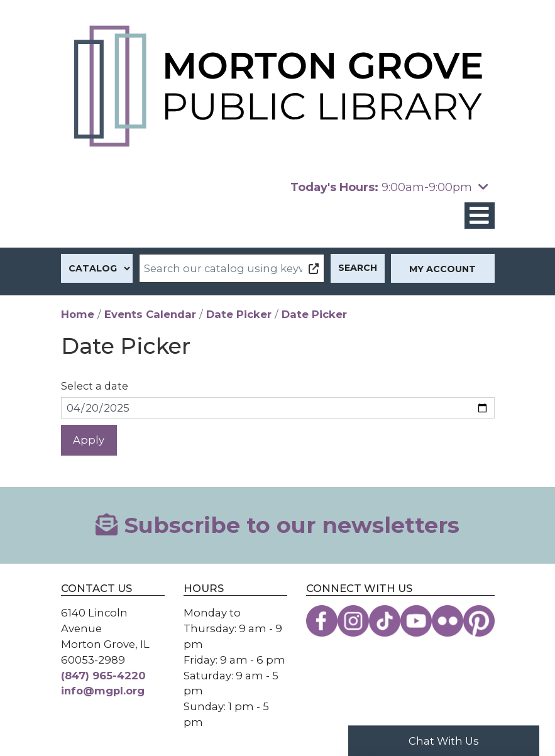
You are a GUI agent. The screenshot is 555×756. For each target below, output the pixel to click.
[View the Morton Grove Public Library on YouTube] (416, 621)
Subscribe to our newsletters (277, 525)
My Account (442, 269)
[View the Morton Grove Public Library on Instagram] (353, 621)
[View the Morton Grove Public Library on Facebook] (322, 621)
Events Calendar (150, 314)
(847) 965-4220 (103, 676)
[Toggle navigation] (480, 216)
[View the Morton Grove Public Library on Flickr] (448, 621)
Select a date (95, 386)
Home (78, 314)
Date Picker (239, 314)
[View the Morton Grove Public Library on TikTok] (385, 621)
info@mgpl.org (103, 691)
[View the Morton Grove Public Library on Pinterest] (479, 621)
